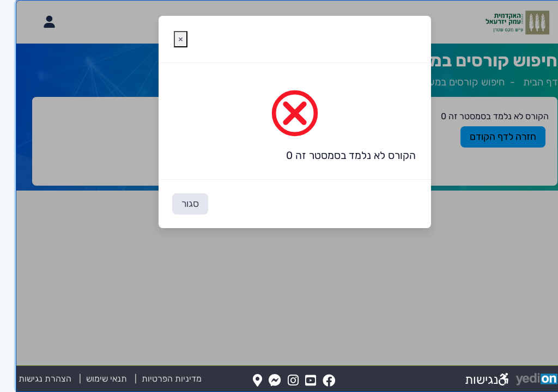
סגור (174, 204)
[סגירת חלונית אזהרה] (165, 39)
